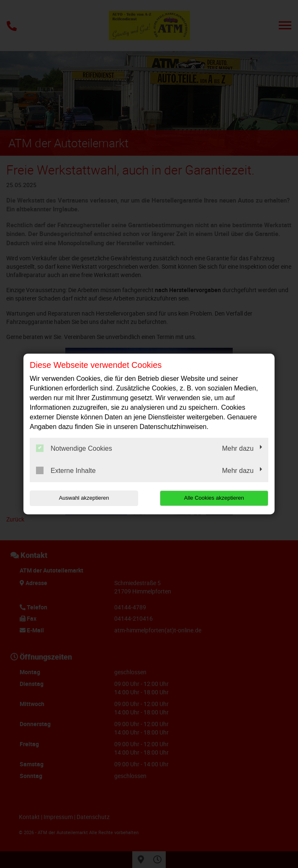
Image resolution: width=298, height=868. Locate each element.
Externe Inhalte (66, 470)
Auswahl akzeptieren (83, 498)
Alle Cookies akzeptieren (215, 498)
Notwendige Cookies (74, 448)
